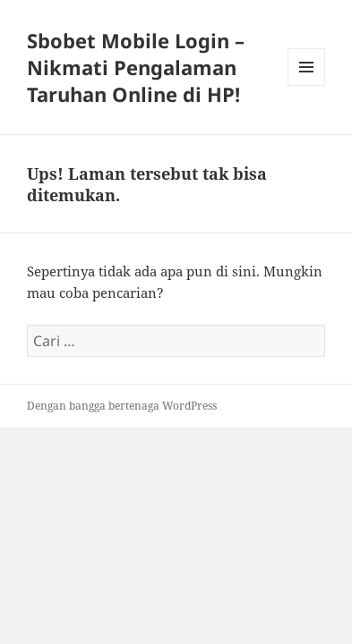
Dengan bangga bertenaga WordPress (122, 406)
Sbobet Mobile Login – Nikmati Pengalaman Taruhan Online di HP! (136, 67)
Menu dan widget (307, 85)
